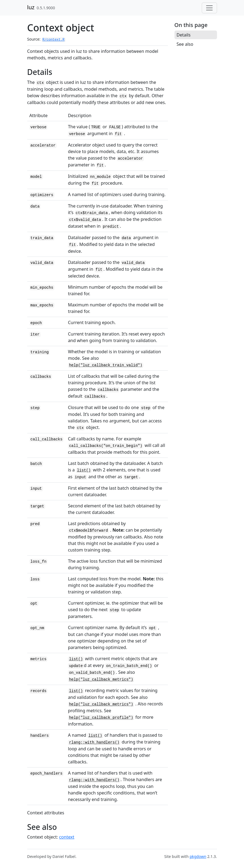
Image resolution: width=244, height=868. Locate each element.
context (67, 837)
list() (84, 470)
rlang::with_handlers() (94, 742)
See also (185, 44)
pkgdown (198, 856)
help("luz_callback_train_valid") (106, 365)
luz (31, 7)
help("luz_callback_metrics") (101, 680)
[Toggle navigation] (209, 8)
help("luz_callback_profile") (101, 718)
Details (184, 35)
